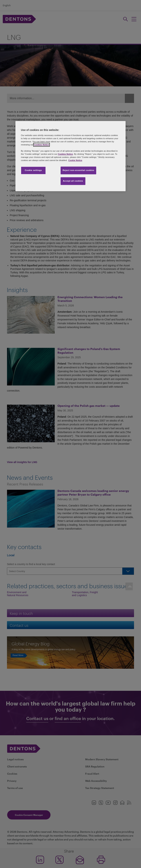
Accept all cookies (73, 181)
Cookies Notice (41, 145)
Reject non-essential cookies (78, 170)
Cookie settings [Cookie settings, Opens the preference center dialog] (33, 170)
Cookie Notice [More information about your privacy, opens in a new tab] (75, 160)
